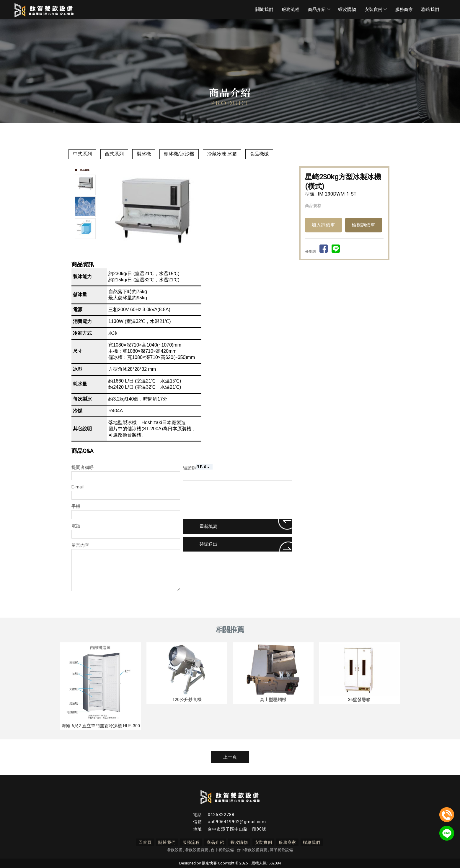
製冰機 (144, 154)
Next (287, 208)
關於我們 (264, 9)
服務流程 (291, 9)
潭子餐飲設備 (281, 850)
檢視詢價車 (363, 225)
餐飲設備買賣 (197, 850)
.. (249, 863)
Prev (109, 208)
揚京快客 (209, 863)
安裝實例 (376, 9)
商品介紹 (319, 9)
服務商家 (404, 9)
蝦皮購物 (347, 9)
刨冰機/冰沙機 (179, 154)
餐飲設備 (175, 850)
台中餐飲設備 (222, 850)
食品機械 (259, 154)
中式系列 (82, 154)
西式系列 (114, 154)
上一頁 (230, 757)
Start (199, 254)
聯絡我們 (430, 9)
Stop (203, 254)
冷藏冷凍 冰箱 (222, 154)
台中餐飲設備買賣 (252, 850)
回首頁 (148, 842)
